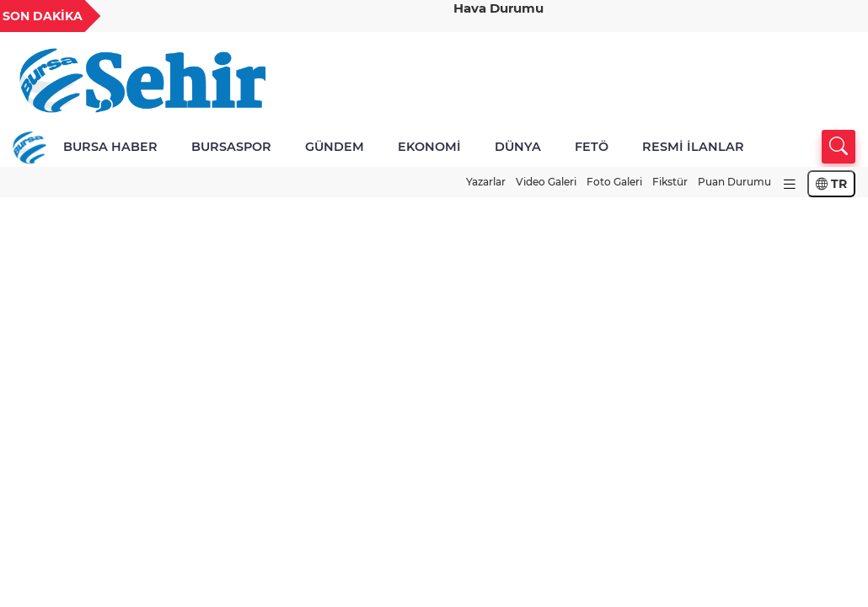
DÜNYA (518, 147)
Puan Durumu (734, 182)
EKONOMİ (429, 147)
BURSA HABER (110, 147)
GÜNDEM (335, 147)
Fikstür (670, 182)
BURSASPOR (231, 147)
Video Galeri (546, 182)
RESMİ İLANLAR (693, 147)
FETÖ (592, 147)
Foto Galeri (614, 182)
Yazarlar (486, 182)
